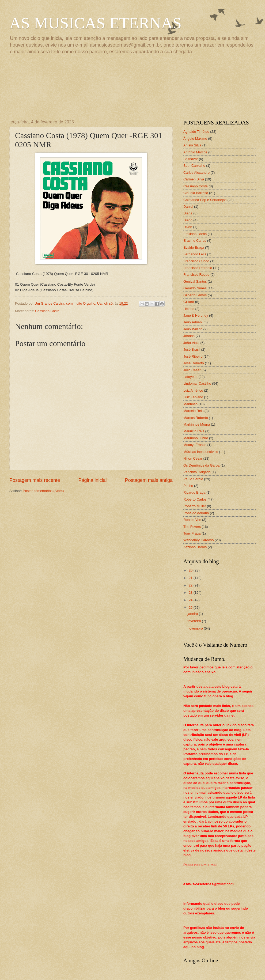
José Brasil (192, 349)
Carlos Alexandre (196, 173)
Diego (188, 220)
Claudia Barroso (196, 193)
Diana (188, 213)
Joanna (189, 336)
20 (191, 570)
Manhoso (190, 404)
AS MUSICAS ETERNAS (95, 23)
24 (191, 600)
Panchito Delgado (197, 472)
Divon (188, 227)
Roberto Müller (195, 506)
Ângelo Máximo (195, 139)
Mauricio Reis (194, 431)
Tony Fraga (192, 533)
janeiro (193, 614)
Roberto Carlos (195, 499)
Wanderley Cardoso (198, 540)
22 (191, 585)
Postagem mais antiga (149, 480)
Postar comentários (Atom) (43, 491)
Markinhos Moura (197, 424)
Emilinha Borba (195, 234)
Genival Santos (195, 281)
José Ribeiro (193, 356)
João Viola (191, 343)
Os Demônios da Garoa (201, 465)
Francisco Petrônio (198, 268)
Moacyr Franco (195, 445)
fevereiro (195, 621)
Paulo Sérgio (193, 479)
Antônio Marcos (195, 152)
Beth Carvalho (194, 166)
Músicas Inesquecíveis (201, 452)
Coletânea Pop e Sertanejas (205, 200)
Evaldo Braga (194, 247)
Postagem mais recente (35, 480)
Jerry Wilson (193, 329)
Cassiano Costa (47, 311)
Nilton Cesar (193, 458)
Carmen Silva (194, 179)
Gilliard (189, 302)
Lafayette (190, 377)
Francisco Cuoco (196, 261)
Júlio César (192, 370)
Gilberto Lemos (195, 295)
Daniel (188, 207)
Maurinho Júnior (196, 438)
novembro (196, 628)
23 (191, 593)
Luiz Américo (193, 390)
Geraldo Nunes (195, 288)
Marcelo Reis (193, 411)
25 (191, 608)
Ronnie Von (192, 520)
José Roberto (194, 363)
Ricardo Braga (194, 492)
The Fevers (192, 527)
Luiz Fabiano (193, 397)
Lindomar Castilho (197, 383)
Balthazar (191, 159)
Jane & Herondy (196, 315)
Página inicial (92, 480)
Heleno (189, 309)
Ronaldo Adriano (196, 513)
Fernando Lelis (195, 254)
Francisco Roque (196, 275)
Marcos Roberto (196, 418)
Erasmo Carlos (195, 241)
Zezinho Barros (195, 547)
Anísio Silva (192, 145)
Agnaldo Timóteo (196, 132)
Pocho (188, 486)
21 (191, 578)
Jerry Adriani (193, 322)
